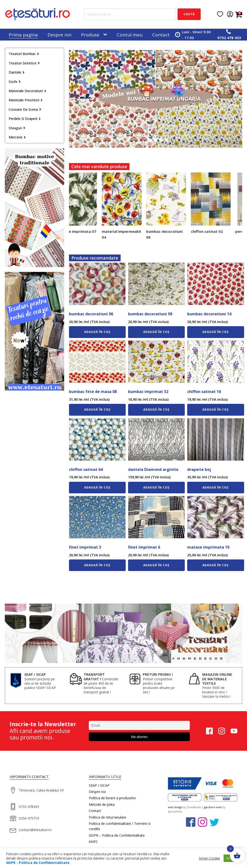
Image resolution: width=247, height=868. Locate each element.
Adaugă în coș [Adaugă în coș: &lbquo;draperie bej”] (216, 487)
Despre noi (59, 35)
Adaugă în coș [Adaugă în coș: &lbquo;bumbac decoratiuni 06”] (97, 332)
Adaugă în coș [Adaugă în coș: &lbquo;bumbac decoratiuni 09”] (156, 332)
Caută (189, 14)
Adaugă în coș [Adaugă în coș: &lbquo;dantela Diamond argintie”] (156, 487)
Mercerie (17, 137)
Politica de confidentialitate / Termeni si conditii (120, 826)
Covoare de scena (25, 109)
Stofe (15, 82)
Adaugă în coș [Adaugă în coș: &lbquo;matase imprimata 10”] (216, 565)
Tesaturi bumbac (24, 54)
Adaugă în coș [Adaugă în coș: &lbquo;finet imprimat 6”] (156, 565)
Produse (90, 35)
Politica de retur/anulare (107, 817)
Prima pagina (23, 35)
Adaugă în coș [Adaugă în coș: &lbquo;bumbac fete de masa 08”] (97, 410)
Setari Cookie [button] (209, 858)
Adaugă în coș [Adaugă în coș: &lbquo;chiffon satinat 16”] (216, 410)
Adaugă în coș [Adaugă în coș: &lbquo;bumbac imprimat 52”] (156, 410)
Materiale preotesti (26, 100)
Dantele (17, 72)
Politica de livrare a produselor (112, 798)
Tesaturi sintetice (24, 63)
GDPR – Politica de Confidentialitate (117, 835)
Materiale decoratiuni (28, 91)
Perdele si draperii (25, 119)
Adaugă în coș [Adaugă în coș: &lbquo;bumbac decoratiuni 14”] (216, 332)
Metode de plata (102, 804)
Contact (161, 35)
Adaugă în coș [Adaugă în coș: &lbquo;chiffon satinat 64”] (97, 487)
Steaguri (17, 128)
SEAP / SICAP (99, 785)
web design (175, 807)
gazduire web (213, 807)
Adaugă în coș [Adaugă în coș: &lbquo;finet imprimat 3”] (97, 565)
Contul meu (130, 35)
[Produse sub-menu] (106, 35)
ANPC (93, 842)
